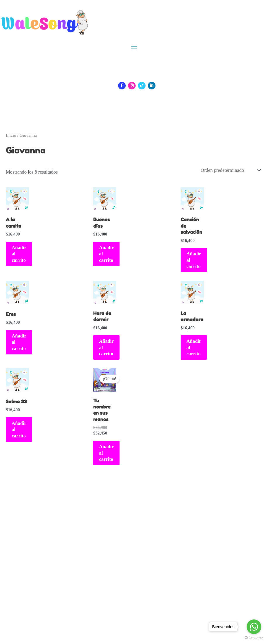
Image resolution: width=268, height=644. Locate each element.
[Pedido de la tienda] (230, 170)
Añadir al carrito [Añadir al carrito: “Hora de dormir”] (106, 347)
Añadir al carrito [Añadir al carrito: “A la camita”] (19, 254)
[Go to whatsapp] (254, 627)
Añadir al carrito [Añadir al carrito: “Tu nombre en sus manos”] (106, 453)
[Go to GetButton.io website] (254, 638)
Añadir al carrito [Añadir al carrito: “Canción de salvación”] (194, 260)
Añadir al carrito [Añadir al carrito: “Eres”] (19, 342)
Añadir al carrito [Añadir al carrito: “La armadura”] (194, 347)
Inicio (11, 135)
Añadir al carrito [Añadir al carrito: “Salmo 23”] (19, 430)
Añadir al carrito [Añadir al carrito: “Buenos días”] (106, 254)
